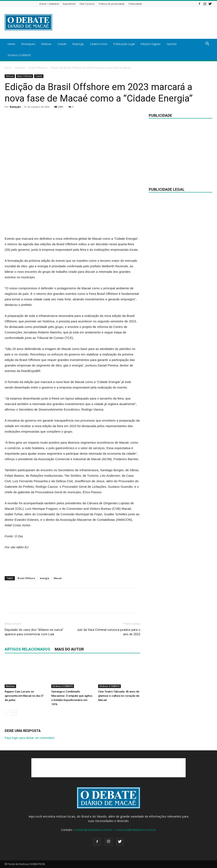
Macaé (58, 578)
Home (11, 44)
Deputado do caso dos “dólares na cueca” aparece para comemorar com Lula (34, 632)
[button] (207, 44)
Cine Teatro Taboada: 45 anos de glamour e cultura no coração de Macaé (119, 696)
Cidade (62, 44)
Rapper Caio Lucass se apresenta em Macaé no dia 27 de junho (24, 696)
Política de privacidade (112, 4)
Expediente (69, 4)
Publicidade (135, 4)
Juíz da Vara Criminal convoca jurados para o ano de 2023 (109, 632)
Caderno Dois (99, 44)
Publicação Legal (124, 44)
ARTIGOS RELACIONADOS (27, 649)
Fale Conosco (87, 4)
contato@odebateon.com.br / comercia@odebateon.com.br (115, 830)
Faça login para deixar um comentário (30, 738)
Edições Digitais (151, 44)
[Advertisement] (72, 225)
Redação (15, 107)
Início (8, 68)
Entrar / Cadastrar (49, 4)
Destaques (28, 44)
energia (45, 578)
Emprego (78, 44)
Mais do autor (69, 649)
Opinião (172, 44)
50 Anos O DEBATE (19, 55)
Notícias (46, 44)
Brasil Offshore (38, 68)
